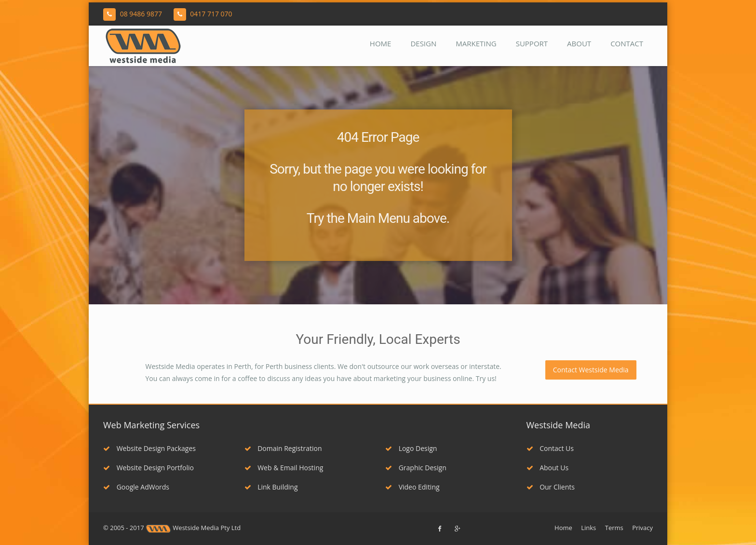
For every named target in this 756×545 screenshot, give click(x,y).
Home (381, 43)
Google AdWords (136, 487)
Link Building (271, 487)
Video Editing (412, 487)
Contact (627, 43)
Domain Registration (283, 448)
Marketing (476, 43)
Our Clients (551, 487)
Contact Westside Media (591, 370)
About (579, 43)
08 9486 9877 (141, 14)
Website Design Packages (149, 448)
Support (532, 43)
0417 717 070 (211, 14)
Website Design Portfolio (148, 468)
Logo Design (411, 448)
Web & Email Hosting (284, 468)
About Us (548, 468)
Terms (614, 528)
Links (588, 528)
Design (423, 43)
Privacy (642, 528)
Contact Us (550, 448)
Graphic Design (416, 468)
